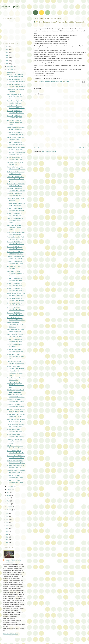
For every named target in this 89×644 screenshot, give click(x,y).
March (9, 504)
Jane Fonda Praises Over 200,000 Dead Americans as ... (15, 385)
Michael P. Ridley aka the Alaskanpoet (13, 561)
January (10, 510)
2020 (7, 64)
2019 (7, 514)
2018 (7, 517)
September (11, 486)
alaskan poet (11, 6)
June (9, 495)
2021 (7, 61)
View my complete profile (11, 634)
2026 (7, 46)
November (10, 69)
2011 (7, 537)
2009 (7, 543)
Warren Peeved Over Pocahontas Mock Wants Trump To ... (15, 325)
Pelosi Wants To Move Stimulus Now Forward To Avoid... (15, 273)
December (10, 66)
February (10, 507)
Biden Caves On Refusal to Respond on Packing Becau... (15, 227)
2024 (7, 52)
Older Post (82, 148)
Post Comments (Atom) (49, 152)
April (9, 501)
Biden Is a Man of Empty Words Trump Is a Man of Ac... (15, 96)
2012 (7, 534)
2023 (7, 55)
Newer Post (37, 148)
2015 (7, 525)
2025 (7, 49)
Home (60, 148)
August (9, 489)
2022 (7, 58)
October (10, 72)
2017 (7, 519)
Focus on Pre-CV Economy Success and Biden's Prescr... (15, 220)
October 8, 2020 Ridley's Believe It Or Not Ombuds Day (15, 356)
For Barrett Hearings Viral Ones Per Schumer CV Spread (14, 441)
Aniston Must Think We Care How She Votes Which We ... (15, 179)
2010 (7, 540)
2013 (7, 531)
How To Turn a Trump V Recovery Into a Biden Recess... (14, 123)
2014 (7, 528)
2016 (7, 522)
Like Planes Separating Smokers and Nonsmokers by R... (16, 373)
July (9, 492)
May (9, 498)
